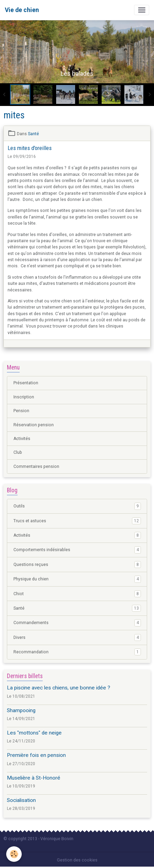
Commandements (77, 623)
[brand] (22, 10)
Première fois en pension (36, 755)
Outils (77, 506)
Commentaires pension (36, 467)
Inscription (24, 397)
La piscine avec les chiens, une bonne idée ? (59, 688)
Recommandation (77, 652)
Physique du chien (77, 579)
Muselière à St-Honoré (34, 778)
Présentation (26, 383)
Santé (33, 134)
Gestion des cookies (77, 860)
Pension (21, 411)
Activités (22, 439)
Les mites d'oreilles (30, 148)
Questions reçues (77, 565)
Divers (77, 637)
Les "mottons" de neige (34, 733)
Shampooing (21, 710)
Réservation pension (34, 425)
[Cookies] (14, 854)
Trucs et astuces (77, 521)
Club (18, 452)
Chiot (77, 594)
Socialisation (21, 800)
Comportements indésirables (77, 550)
